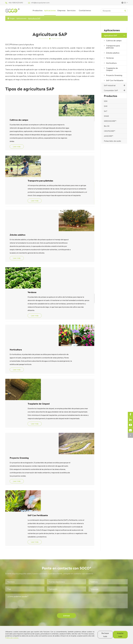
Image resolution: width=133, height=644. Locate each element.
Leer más (51, 132)
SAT (106, 111)
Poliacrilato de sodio (112, 141)
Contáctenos (85, 10)
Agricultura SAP (34, 18)
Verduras (13, 226)
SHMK (106, 116)
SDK (106, 101)
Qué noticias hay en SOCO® (67, 515)
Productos (38, 10)
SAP (66, 552)
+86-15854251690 (16, 2)
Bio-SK (107, 126)
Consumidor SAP (111, 90)
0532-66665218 (110, 611)
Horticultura (51, 266)
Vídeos (72, 611)
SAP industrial (110, 85)
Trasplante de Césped (20, 305)
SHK (106, 106)
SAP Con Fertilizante (19, 384)
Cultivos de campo (54, 98)
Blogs (71, 603)
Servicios (71, 10)
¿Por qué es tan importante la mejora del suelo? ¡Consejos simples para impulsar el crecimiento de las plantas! (25, 557)
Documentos (74, 607)
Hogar (12, 18)
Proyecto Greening (54, 345)
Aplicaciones (50, 10)
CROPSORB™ (110, 131)
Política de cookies (12, 638)
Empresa (61, 10)
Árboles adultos (53, 184)
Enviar (67, 490)
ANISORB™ (109, 136)
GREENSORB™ (110, 121)
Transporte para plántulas (22, 144)
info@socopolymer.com (40, 2)
